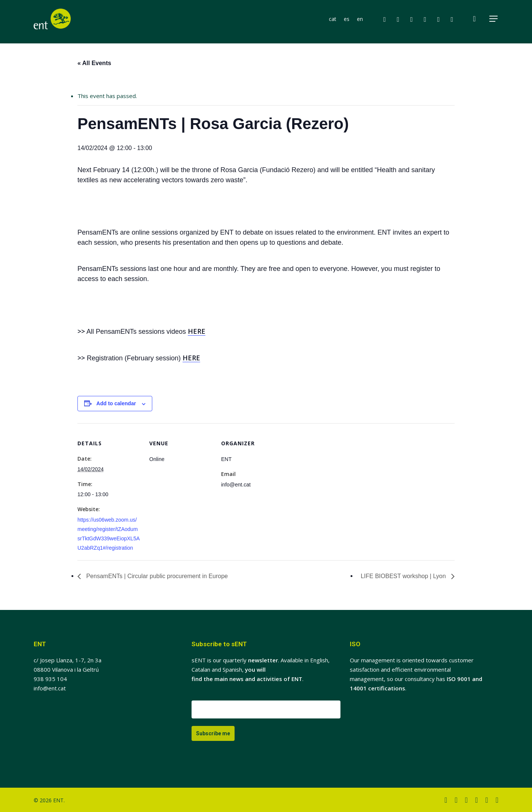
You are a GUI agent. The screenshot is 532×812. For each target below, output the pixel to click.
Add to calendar (116, 403)
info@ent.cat (50, 688)
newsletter (263, 660)
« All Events (94, 63)
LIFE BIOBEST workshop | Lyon (404, 576)
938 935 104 (50, 679)
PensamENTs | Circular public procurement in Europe (156, 576)
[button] (494, 22)
